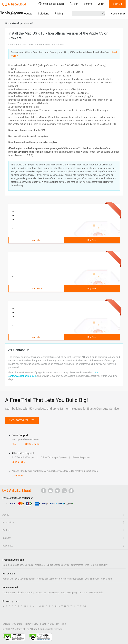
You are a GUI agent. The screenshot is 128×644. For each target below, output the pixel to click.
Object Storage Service (58, 565)
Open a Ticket (19, 462)
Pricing (59, 14)
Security (103, 565)
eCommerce (77, 565)
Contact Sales (118, 14)
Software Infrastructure (71, 579)
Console (88, 4)
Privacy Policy (31, 624)
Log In (101, 4)
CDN (31, 565)
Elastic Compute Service (15, 565)
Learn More (36, 240)
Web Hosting (91, 565)
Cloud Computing (26, 593)
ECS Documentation (25, 579)
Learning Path (92, 579)
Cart (74, 4)
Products (27, 14)
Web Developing (69, 593)
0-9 (85, 606)
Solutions (44, 14)
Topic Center (9, 593)
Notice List (53, 624)
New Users (106, 579)
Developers (53, 593)
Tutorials (83, 593)
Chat (14, 444)
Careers (6, 624)
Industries (41, 593)
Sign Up (117, 4)
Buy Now (92, 240)
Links (64, 624)
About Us (17, 624)
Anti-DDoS (40, 565)
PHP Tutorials (96, 593)
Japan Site (8, 579)
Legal (43, 624)
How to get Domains (47, 579)
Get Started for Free (22, 420)
